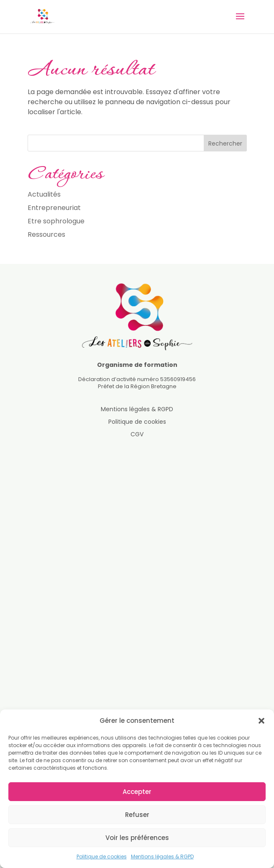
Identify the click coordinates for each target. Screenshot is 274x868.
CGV (137, 435)
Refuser (137, 815)
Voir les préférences (137, 838)
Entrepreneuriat (54, 208)
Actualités (44, 194)
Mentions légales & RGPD (162, 856)
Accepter (137, 792)
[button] (261, 721)
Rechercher (225, 143)
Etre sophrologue (56, 221)
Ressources (46, 234)
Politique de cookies (102, 856)
